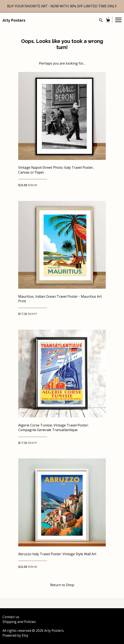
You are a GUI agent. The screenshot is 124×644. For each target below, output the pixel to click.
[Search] (101, 21)
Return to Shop (62, 585)
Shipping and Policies (19, 622)
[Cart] (108, 21)
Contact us (11, 617)
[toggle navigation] (118, 20)
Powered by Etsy (15, 635)
